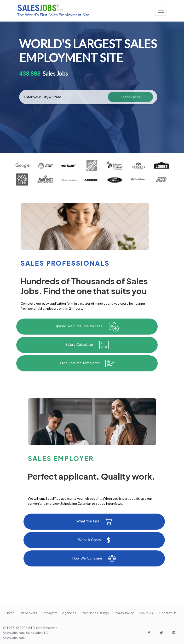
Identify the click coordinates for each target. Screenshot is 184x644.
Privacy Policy (124, 613)
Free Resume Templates (87, 363)
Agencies (69, 613)
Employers (50, 613)
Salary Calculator (87, 345)
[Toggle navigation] (161, 11)
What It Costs (94, 540)
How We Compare (94, 559)
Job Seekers (28, 613)
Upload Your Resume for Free (87, 327)
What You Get (94, 522)
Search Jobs (131, 97)
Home (10, 613)
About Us (146, 613)
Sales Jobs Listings (95, 613)
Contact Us (168, 613)
